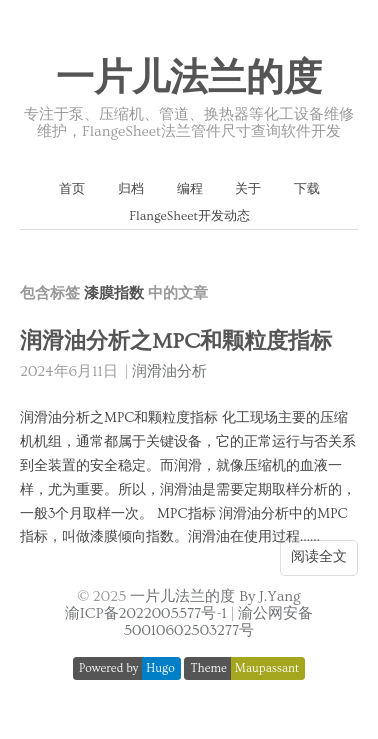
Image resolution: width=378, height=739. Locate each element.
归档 (131, 189)
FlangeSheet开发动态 (189, 216)
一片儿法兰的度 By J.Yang (215, 596)
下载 (307, 189)
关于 (248, 189)
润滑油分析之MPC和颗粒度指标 (176, 341)
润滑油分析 (169, 371)
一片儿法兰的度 (189, 79)
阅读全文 (319, 557)
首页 (72, 189)
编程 (190, 189)
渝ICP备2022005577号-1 (146, 613)
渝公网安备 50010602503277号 (218, 622)
